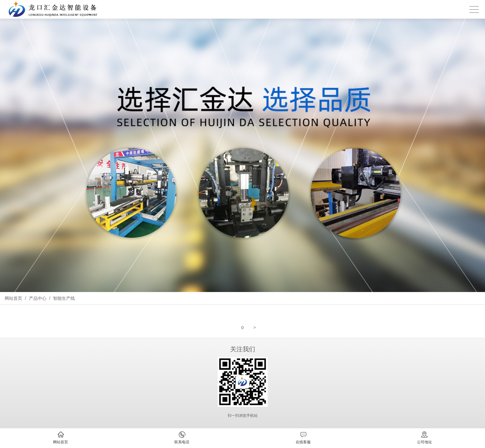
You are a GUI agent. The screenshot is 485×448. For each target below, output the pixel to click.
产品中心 (38, 298)
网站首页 (13, 298)
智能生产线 (63, 298)
